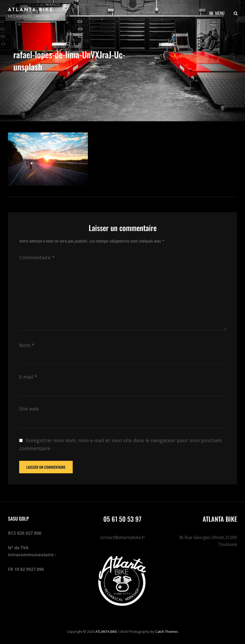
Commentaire (37, 257)
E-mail (28, 377)
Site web (29, 409)
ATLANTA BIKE (31, 10)
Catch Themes (167, 632)
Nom (27, 345)
